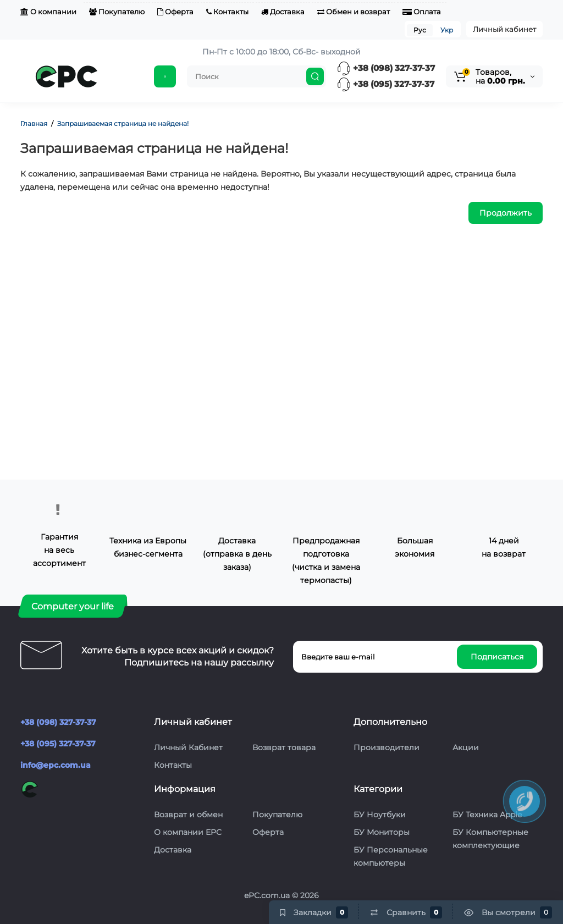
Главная (34, 123)
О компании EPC (188, 832)
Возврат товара (284, 747)
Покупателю (117, 12)
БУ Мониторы (382, 832)
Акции (466, 747)
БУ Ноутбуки (380, 815)
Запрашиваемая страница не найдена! (123, 123)
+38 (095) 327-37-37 (386, 84)
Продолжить (506, 213)
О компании (48, 12)
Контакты (227, 12)
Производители (387, 747)
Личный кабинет (504, 29)
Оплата (422, 12)
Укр (447, 30)
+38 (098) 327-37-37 (386, 68)
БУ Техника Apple (487, 815)
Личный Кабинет (188, 747)
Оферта (175, 12)
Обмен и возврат (354, 12)
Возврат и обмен (188, 815)
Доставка (283, 12)
